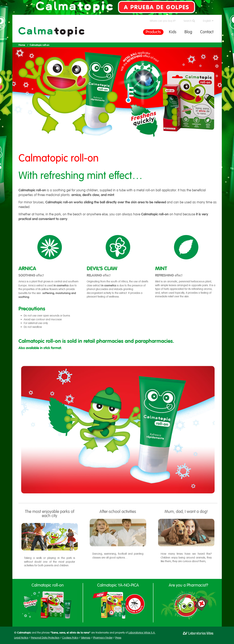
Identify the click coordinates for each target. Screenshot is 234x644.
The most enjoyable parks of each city (50, 514)
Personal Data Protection (45, 638)
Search (189, 21)
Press (118, 638)
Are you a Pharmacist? (188, 585)
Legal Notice (21, 638)
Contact (207, 32)
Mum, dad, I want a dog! (186, 512)
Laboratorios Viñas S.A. (142, 633)
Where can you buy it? (163, 21)
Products (153, 32)
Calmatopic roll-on (48, 585)
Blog (188, 32)
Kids (173, 32)
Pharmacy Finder (103, 638)
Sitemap (86, 638)
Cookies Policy (70, 638)
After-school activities (118, 512)
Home (22, 45)
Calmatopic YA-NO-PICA (118, 585)
